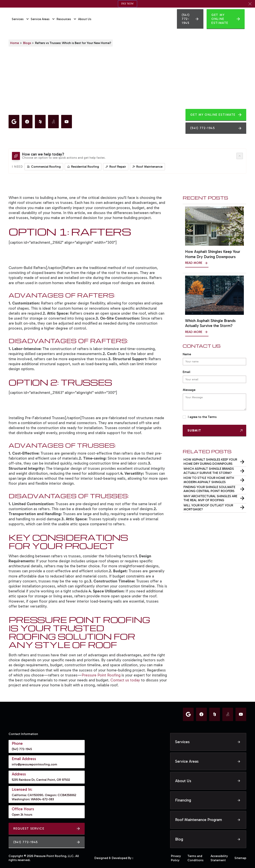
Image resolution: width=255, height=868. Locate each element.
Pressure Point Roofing (101, 675)
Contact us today (125, 680)
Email (186, 372)
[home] (135, 19)
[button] (250, 4)
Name (187, 354)
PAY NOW (127, 4)
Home (15, 43)
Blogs (27, 43)
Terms (212, 417)
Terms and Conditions (195, 858)
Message (189, 390)
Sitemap (241, 858)
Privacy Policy (176, 858)
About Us (85, 19)
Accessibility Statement (219, 858)
